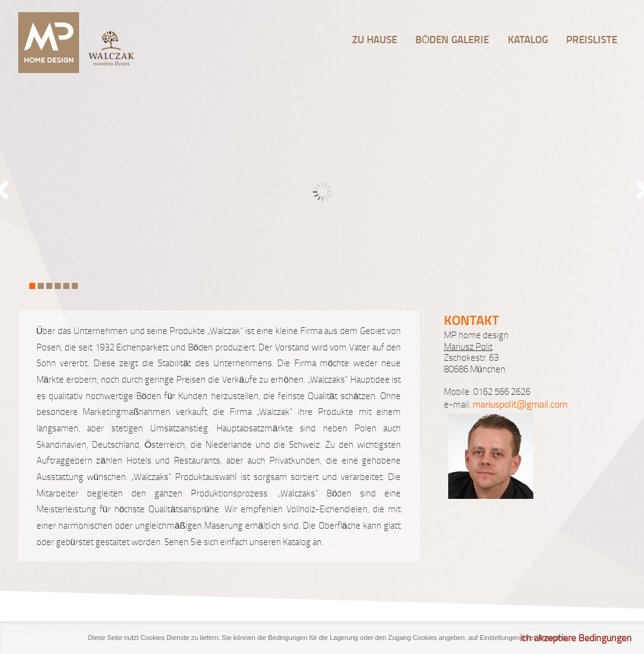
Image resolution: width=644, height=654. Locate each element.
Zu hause (375, 39)
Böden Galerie (452, 39)
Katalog (528, 39)
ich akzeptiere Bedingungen (576, 638)
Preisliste (592, 39)
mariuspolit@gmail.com (520, 404)
